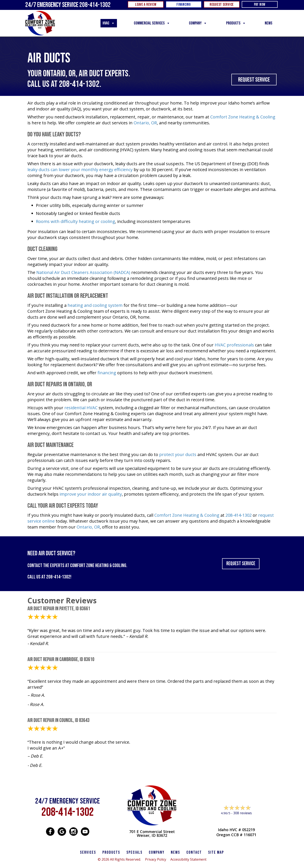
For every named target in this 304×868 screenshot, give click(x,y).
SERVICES (88, 852)
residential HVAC (81, 408)
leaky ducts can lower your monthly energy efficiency (80, 170)
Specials (134, 852)
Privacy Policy (156, 859)
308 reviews (243, 813)
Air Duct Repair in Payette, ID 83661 (59, 609)
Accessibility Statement (188, 859)
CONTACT (194, 852)
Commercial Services (152, 23)
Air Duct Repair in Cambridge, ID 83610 (61, 659)
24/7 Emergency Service (68, 5)
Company (198, 23)
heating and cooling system (95, 305)
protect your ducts (178, 454)
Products (236, 23)
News (269, 23)
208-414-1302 (79, 84)
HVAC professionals (234, 345)
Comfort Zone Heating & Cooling (243, 117)
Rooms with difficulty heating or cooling (75, 221)
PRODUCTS (111, 852)
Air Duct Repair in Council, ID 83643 (58, 720)
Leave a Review (236, 821)
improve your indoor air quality (91, 494)
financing (107, 373)
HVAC (109, 23)
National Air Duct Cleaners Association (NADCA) (83, 272)
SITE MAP (216, 852)
